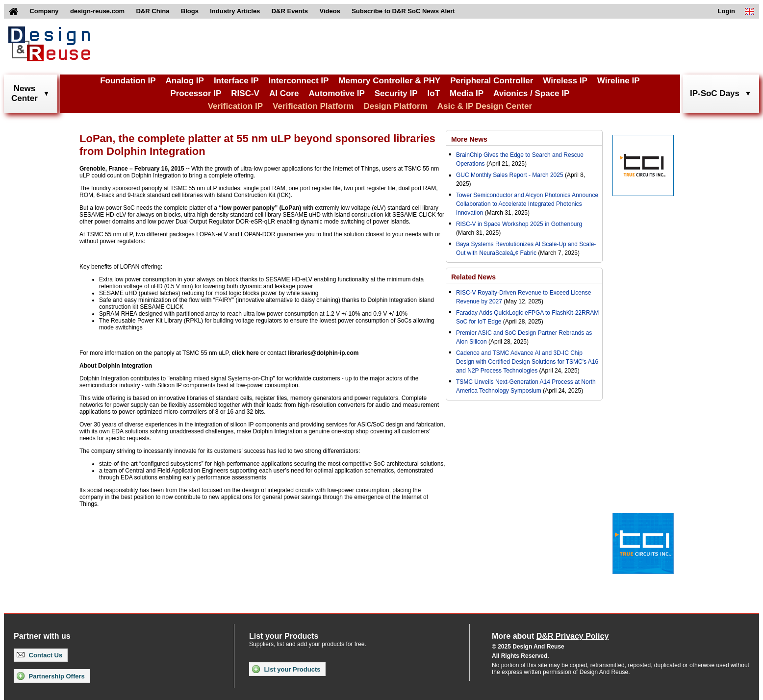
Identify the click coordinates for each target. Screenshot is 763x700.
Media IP (467, 93)
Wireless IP (565, 81)
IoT (434, 93)
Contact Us (39, 655)
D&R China (153, 11)
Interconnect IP (299, 81)
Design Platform (395, 106)
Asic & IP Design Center (485, 106)
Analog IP (184, 81)
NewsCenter (25, 93)
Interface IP (236, 81)
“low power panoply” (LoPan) (260, 208)
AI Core (284, 93)
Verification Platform (313, 106)
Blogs (190, 11)
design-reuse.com (97, 11)
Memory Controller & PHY (389, 81)
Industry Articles (235, 11)
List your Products (286, 669)
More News (469, 139)
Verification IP (235, 106)
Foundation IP (128, 81)
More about (550, 636)
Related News (473, 277)
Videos (330, 11)
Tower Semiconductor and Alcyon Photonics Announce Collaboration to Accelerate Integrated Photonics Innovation (527, 204)
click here (245, 353)
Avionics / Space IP (531, 93)
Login (726, 11)
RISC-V (245, 93)
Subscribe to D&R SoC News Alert (403, 11)
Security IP (396, 93)
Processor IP (196, 93)
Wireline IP (619, 81)
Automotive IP (336, 93)
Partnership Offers (51, 676)
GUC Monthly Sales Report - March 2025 (510, 175)
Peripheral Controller (492, 81)
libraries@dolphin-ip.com (323, 353)
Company (44, 11)
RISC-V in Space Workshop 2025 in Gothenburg (519, 224)
